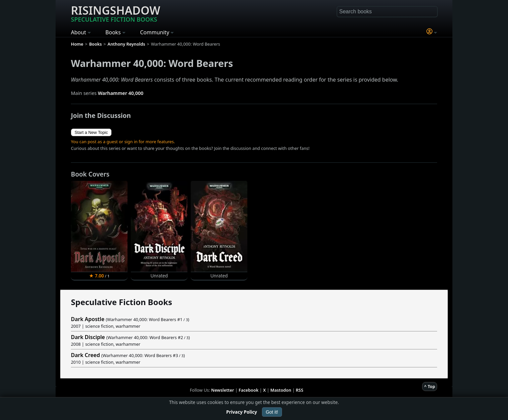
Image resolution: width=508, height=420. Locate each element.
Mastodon (281, 390)
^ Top (430, 386)
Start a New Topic (91, 132)
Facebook (249, 390)
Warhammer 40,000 (121, 93)
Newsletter (223, 390)
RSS (300, 390)
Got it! (272, 412)
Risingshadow (116, 13)
